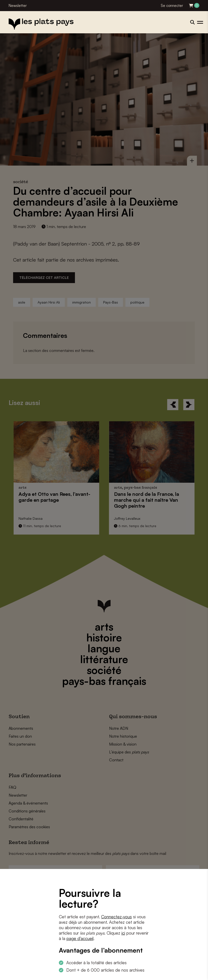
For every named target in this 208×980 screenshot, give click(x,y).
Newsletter (18, 6)
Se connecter (172, 6)
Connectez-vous (116, 917)
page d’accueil (80, 938)
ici (123, 933)
